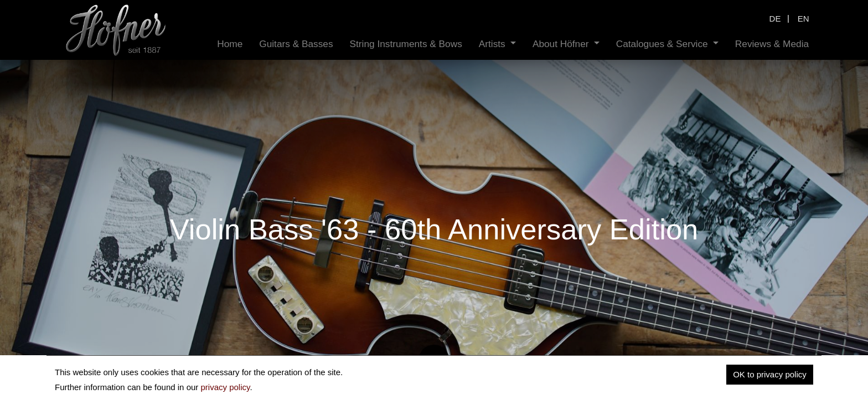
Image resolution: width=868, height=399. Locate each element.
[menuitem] (230, 44)
